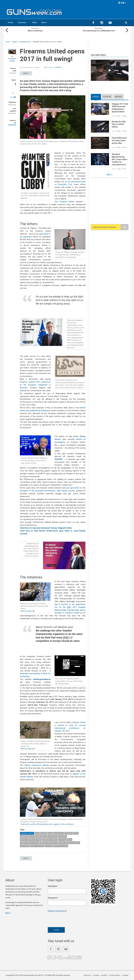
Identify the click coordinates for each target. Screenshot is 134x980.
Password (53, 898)
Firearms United (67, 202)
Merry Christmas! (35, 31)
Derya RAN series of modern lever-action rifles (119, 141)
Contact (97, 975)
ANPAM (44, 833)
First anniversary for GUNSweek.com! (99, 31)
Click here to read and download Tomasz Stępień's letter (46, 528)
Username (53, 886)
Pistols (62, 840)
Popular (107, 97)
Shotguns (25, 846)
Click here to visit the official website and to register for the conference (47, 824)
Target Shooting (61, 846)
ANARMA (59, 459)
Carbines (69, 833)
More (44, 22)
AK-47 (37, 833)
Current (58, 67)
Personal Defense (50, 840)
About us (88, 975)
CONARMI (24, 836)
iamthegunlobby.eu (42, 679)
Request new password (57, 911)
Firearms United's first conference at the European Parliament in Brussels (35, 385)
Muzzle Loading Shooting (31, 840)
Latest (96, 97)
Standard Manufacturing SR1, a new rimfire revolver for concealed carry (119, 160)
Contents (22, 22)
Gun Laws (62, 836)
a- (12, 97)
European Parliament (38, 836)
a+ (15, 97)
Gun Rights (52, 836)
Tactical (49, 846)
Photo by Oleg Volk (28, 611)
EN (122, 3)
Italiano (27, 73)
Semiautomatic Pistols (30, 843)
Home (10, 22)
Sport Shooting (37, 846)
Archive (118, 97)
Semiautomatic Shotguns (69, 843)
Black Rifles (58, 833)
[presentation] (68, 919)
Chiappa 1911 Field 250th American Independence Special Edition (120, 108)
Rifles (69, 840)
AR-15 (50, 833)
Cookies (125, 975)
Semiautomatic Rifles (49, 843)
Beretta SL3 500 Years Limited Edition (119, 124)
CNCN (76, 833)
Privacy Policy (115, 975)
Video (35, 22)
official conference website (37, 765)
